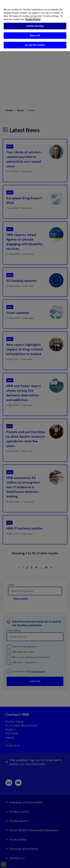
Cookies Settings (35, 26)
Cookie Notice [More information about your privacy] (33, 19)
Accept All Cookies (35, 45)
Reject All (35, 36)
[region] (35, 26)
